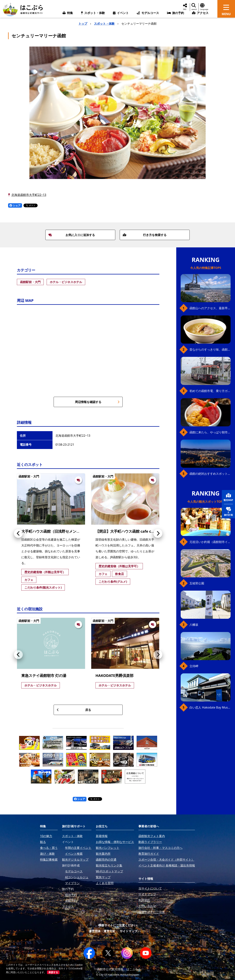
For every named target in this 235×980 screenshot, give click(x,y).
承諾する (53, 972)
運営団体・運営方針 (102, 931)
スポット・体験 (104, 24)
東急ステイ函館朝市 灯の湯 (44, 675)
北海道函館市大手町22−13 (29, 195)
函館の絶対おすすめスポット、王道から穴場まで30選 (210, 474)
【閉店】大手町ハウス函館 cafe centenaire (132, 531)
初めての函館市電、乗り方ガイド (210, 391)
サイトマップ (129, 931)
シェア (15, 205)
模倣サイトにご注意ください (117, 925)
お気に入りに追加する (72, 235)
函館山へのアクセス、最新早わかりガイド (210, 308)
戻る (74, 710)
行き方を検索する (145, 235)
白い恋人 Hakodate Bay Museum (210, 707)
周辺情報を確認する (97, 402)
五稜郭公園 (197, 583)
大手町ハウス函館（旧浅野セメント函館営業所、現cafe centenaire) (78, 531)
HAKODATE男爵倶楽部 (114, 675)
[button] (18, 533)
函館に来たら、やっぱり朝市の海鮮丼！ (210, 432)
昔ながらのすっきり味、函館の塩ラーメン (210, 349)
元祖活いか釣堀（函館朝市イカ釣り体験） (210, 542)
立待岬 (194, 666)
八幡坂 (194, 625)
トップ (83, 24)
